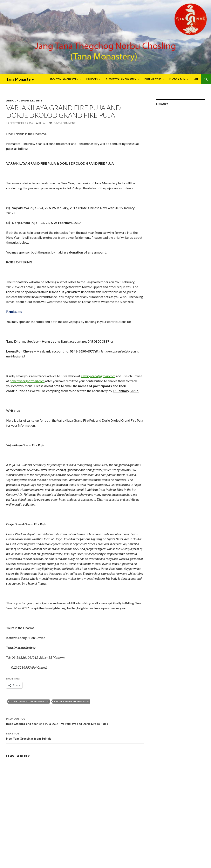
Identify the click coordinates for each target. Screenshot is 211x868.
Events (37, 101)
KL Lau (43, 123)
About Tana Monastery (64, 79)
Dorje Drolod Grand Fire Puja (29, 701)
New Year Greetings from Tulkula (75, 736)
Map (196, 79)
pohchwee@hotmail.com (27, 381)
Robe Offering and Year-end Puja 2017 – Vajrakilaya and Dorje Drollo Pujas (75, 721)
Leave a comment (64, 123)
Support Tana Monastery (121, 79)
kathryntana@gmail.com (98, 376)
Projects (92, 79)
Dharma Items (153, 79)
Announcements (19, 101)
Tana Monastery (20, 79)
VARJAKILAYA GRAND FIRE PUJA (71, 701)
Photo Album (177, 79)
